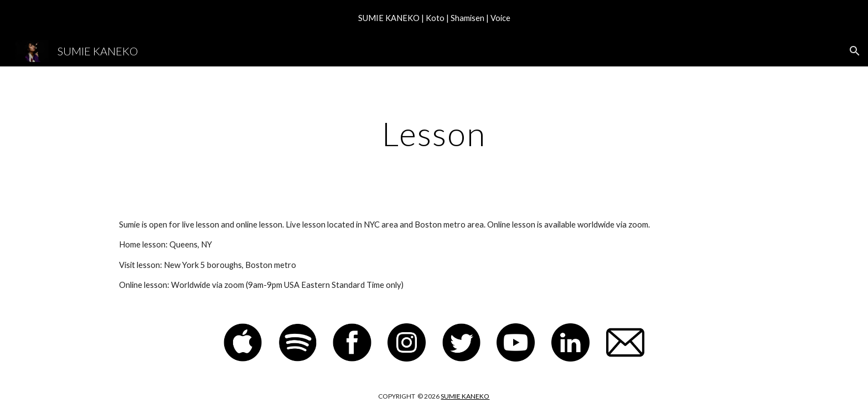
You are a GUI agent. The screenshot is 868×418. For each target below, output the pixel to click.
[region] (434, 18)
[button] (855, 51)
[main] (434, 133)
